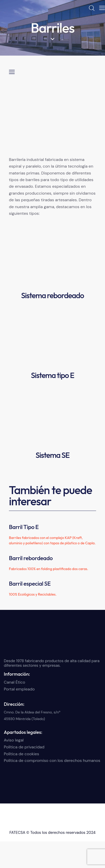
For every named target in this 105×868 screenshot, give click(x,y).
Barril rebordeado (31, 558)
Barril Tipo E (24, 527)
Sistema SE (52, 455)
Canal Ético (15, 682)
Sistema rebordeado (53, 295)
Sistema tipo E (52, 375)
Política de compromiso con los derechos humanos (52, 760)
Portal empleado (19, 689)
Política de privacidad (24, 747)
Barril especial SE (30, 583)
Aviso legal (14, 740)
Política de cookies (21, 754)
